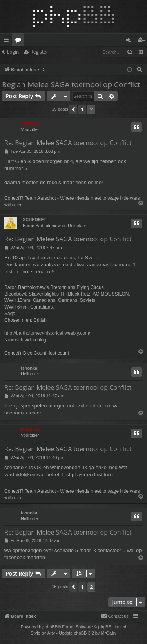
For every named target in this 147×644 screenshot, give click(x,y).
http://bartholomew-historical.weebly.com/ (47, 333)
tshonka (29, 368)
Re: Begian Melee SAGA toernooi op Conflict (68, 143)
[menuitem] (140, 70)
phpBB (51, 627)
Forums (20, 41)
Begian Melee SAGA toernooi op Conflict (71, 84)
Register (39, 52)
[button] (73, 109)
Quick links (8, 41)
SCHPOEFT (34, 219)
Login (13, 52)
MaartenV (31, 123)
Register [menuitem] (143, 41)
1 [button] (82, 109)
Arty (51, 633)
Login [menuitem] (130, 41)
